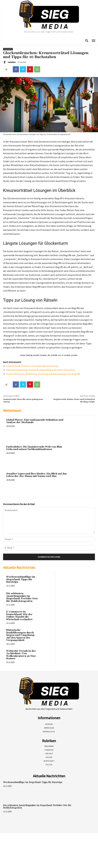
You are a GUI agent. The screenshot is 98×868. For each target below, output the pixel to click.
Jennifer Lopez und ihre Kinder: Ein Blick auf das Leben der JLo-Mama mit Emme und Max (36, 475)
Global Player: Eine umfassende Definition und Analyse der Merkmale (35, 421)
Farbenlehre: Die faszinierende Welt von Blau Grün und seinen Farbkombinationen (34, 448)
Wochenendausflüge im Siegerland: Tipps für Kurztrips (21, 579)
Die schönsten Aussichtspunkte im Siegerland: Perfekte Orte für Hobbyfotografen (22, 597)
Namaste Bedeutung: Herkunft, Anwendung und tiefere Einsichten (41, 370)
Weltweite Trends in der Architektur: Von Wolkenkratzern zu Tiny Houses (21, 655)
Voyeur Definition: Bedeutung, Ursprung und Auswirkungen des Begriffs (43, 374)
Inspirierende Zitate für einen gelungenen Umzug (32, 366)
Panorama (8, 49)
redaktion (12, 62)
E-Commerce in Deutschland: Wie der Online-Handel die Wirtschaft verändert (19, 616)
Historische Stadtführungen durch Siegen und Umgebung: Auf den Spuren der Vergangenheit (21, 635)
